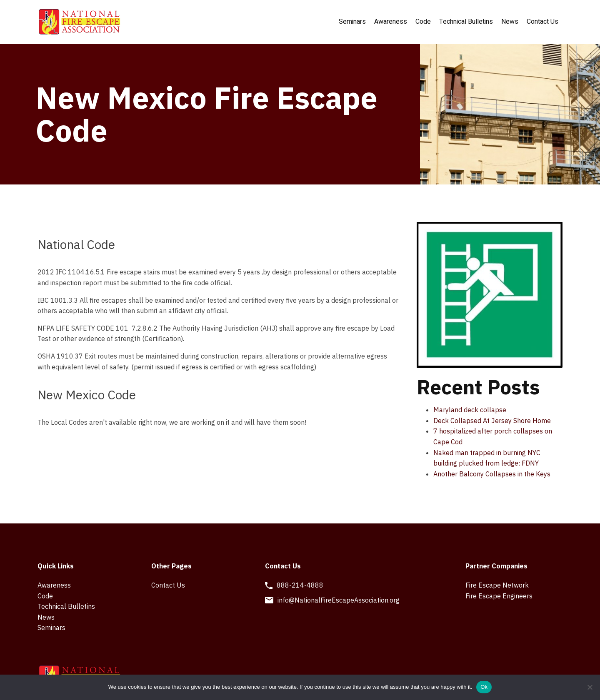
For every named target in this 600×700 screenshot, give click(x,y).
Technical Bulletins (466, 22)
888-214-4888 (300, 585)
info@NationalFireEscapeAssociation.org (339, 600)
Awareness (391, 22)
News (510, 22)
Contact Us (542, 22)
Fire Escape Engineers (499, 596)
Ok (484, 687)
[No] (590, 687)
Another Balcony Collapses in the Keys (492, 474)
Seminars (352, 22)
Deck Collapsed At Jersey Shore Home (492, 421)
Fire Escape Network (497, 585)
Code (423, 22)
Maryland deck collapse (470, 410)
